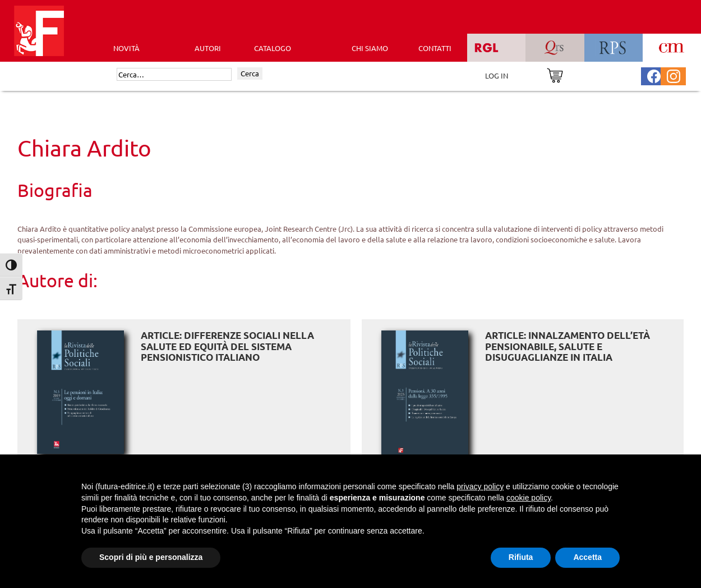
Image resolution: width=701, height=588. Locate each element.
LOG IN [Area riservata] (497, 75)
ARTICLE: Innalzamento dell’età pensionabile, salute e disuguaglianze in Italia (568, 346)
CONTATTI (435, 48)
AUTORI (208, 48)
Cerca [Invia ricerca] (250, 73)
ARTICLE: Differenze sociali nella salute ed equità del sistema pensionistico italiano (227, 346)
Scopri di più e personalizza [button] (151, 557)
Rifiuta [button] (521, 557)
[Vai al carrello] (555, 74)
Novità (126, 48)
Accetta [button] (587, 557)
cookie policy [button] (529, 498)
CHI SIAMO (370, 48)
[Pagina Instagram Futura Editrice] (674, 75)
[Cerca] (174, 75)
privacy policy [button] (480, 486)
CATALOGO (273, 48)
